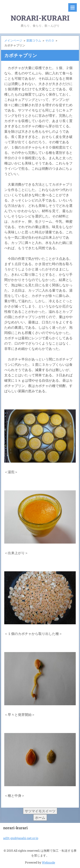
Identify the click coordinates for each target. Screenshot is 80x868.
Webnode (48, 862)
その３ (50, 40)
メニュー (73, 7)
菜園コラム (34, 40)
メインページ (13, 40)
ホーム (40, 817)
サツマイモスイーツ (40, 811)
